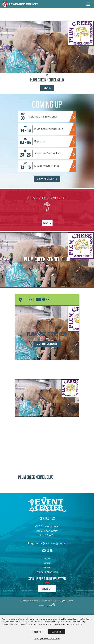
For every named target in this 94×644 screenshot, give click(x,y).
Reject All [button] (37, 632)
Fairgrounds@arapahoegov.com (47, 543)
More (47, 88)
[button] (47, 75)
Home (47, 558)
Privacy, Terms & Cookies (47, 572)
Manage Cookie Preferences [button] (47, 639)
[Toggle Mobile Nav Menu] (88, 4)
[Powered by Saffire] (52, 605)
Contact (47, 563)
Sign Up (47, 589)
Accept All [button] (57, 632)
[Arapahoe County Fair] (47, 505)
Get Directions (47, 344)
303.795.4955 (47, 535)
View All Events (47, 179)
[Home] (20, 4)
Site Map (47, 567)
